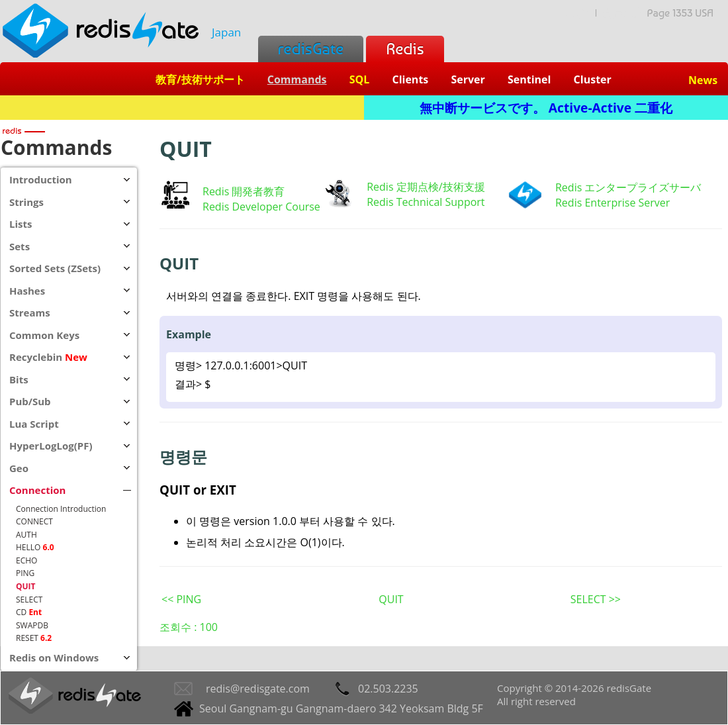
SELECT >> (596, 599)
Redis (405, 49)
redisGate (311, 49)
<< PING (181, 599)
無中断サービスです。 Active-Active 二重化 (546, 108)
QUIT (391, 599)
